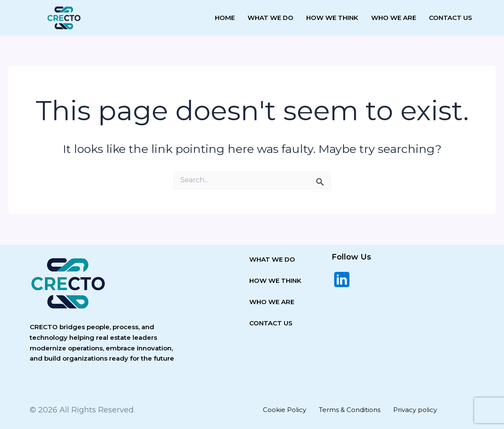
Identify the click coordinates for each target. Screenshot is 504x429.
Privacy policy (415, 410)
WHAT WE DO (272, 259)
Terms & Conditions (350, 410)
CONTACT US (271, 323)
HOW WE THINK (275, 281)
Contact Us (451, 18)
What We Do (270, 18)
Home (225, 18)
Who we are (394, 18)
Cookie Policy (284, 410)
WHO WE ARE (272, 302)
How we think (332, 18)
